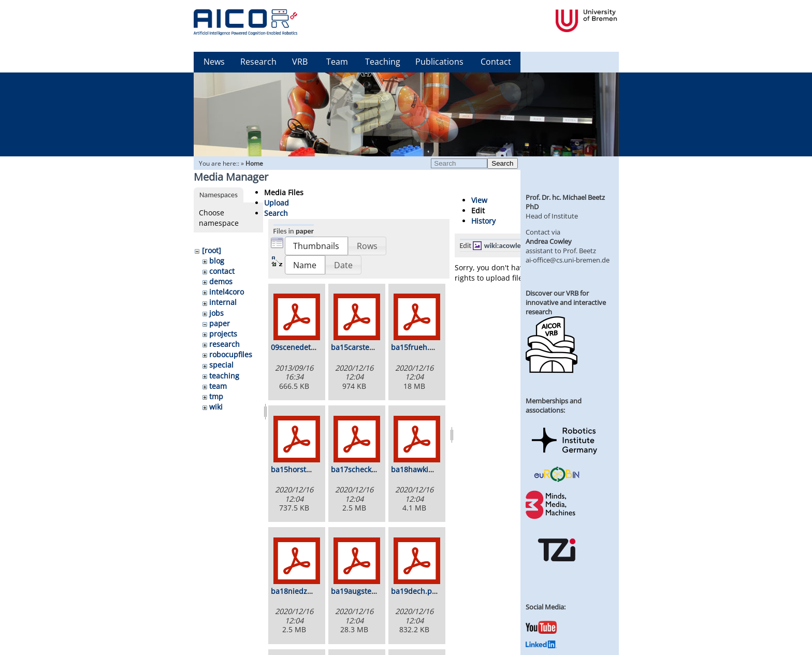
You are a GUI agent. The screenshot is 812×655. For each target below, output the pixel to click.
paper (220, 323)
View (479, 200)
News (214, 62)
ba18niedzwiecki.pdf (307, 591)
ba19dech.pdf (415, 591)
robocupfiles (231, 354)
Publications (439, 62)
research (224, 344)
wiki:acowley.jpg (510, 245)
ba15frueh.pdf (416, 347)
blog (217, 261)
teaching (224, 376)
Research (258, 62)
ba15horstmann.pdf (306, 469)
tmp (216, 396)
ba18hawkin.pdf (419, 469)
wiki (216, 407)
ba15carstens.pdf (361, 347)
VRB (300, 62)
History (483, 221)
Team (337, 62)
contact (222, 271)
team (218, 386)
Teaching (383, 62)
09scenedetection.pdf (308, 347)
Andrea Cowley (549, 241)
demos (221, 281)
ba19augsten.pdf (360, 591)
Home (254, 163)
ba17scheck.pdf (358, 469)
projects (223, 334)
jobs (216, 313)
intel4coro (227, 292)
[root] (212, 250)
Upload (277, 203)
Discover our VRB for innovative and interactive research (566, 302)
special (221, 365)
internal (223, 302)
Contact (496, 62)
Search (502, 163)
